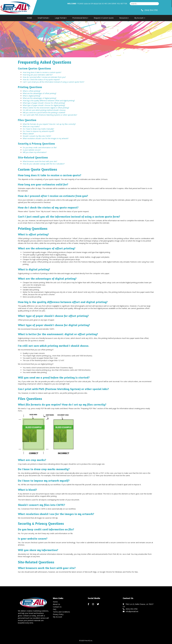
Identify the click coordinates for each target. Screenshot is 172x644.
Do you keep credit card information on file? (40, 147)
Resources (124, 18)
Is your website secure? (32, 150)
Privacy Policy (58, 614)
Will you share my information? (35, 152)
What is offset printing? (32, 91)
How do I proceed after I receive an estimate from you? (44, 77)
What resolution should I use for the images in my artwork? (46, 138)
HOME (29, 18)
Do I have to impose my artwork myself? (38, 131)
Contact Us (57, 607)
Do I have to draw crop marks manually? (38, 129)
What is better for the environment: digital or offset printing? (46, 108)
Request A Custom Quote (104, 18)
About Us (56, 604)
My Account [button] (140, 18)
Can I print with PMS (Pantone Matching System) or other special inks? (50, 115)
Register (97, 4)
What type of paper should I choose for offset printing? (44, 103)
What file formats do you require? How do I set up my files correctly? (49, 124)
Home (55, 602)
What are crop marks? (31, 126)
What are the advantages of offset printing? (39, 93)
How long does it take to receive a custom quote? (42, 72)
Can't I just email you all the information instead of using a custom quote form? (53, 82)
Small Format (43, 18)
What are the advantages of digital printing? (39, 98)
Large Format (61, 18)
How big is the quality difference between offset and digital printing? (49, 101)
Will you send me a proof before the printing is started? (44, 112)
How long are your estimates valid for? (38, 75)
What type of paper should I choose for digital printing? (44, 105)
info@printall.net (131, 611)
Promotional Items (80, 18)
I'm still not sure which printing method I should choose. (54, 346)
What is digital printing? (32, 96)
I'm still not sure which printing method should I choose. (44, 110)
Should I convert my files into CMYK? (37, 136)
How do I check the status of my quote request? (41, 80)
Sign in (87, 4)
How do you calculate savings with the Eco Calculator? (44, 164)
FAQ (55, 609)
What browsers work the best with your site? (40, 161)
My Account (58, 617)
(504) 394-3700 (130, 609)
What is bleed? (28, 134)
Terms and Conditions (61, 612)
